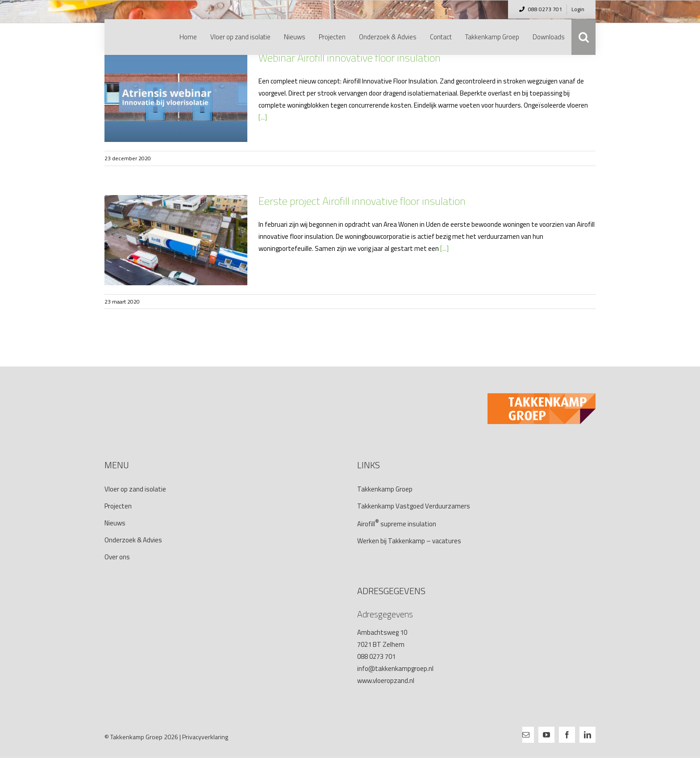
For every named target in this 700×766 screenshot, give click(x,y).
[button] (583, 37)
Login (578, 9)
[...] (263, 117)
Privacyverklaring (205, 737)
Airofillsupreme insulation (397, 524)
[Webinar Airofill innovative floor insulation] (176, 97)
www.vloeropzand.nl (386, 681)
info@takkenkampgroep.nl (395, 668)
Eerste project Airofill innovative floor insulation (362, 201)
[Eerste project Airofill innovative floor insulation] (176, 240)
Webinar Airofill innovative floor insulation (350, 58)
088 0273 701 (541, 9)
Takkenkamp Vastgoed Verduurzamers (414, 506)
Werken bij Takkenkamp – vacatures (409, 541)
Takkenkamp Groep (385, 489)
